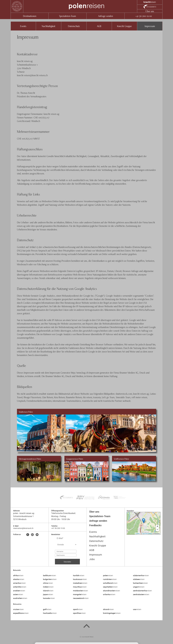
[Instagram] (32, 535)
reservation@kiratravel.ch (23, 528)
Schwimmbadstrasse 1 (23, 516)
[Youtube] (37, 535)
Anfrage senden (105, 16)
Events (23, 26)
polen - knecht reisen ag (24, 513)
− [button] (157, 530)
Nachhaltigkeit (49, 26)
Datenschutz (74, 26)
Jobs (92, 559)
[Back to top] (87, 626)
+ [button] (157, 526)
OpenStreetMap (147, 534)
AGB (99, 26)
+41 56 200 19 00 (143, 16)
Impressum (150, 26)
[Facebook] (28, 535)
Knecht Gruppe (124, 26)
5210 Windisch (20, 519)
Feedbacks (95, 525)
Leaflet (138, 534)
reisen (86, 6)
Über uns (150, 11)
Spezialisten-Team (68, 16)
